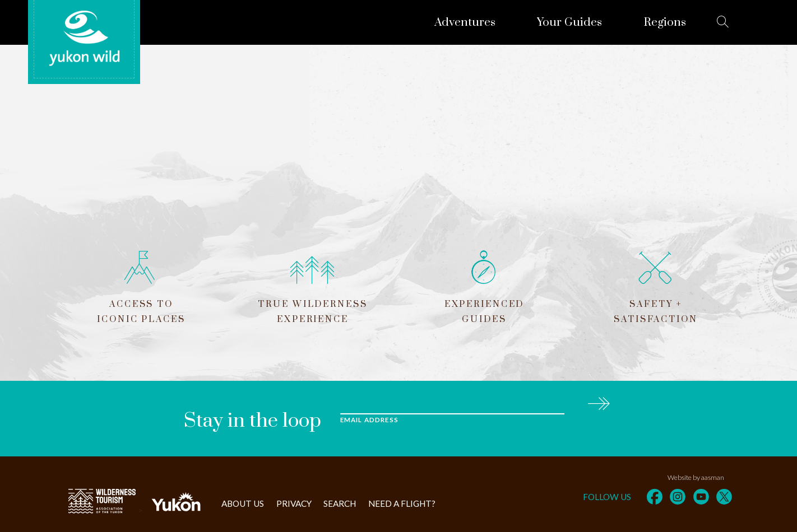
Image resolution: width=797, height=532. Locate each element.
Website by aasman (696, 477)
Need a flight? (402, 503)
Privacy (294, 503)
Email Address (369, 420)
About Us (243, 503)
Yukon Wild (84, 39)
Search (340, 503)
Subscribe (598, 402)
